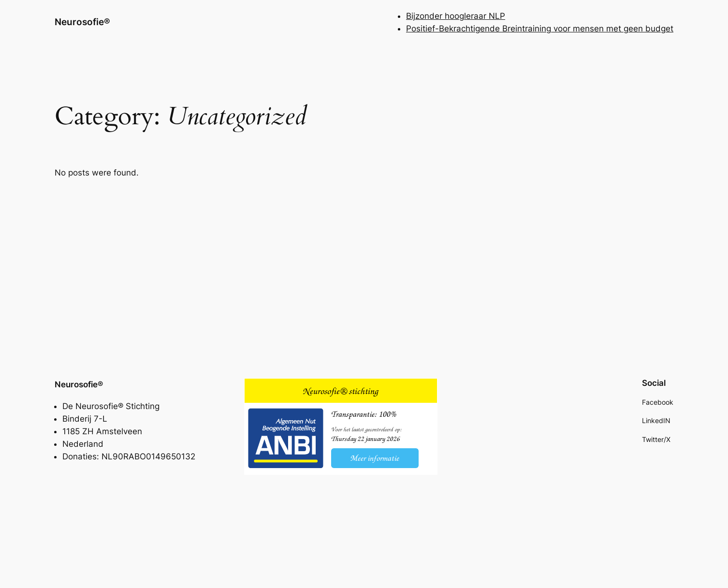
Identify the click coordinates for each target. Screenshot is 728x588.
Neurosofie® (82, 22)
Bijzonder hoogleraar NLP (456, 16)
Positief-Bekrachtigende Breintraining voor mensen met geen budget (540, 29)
